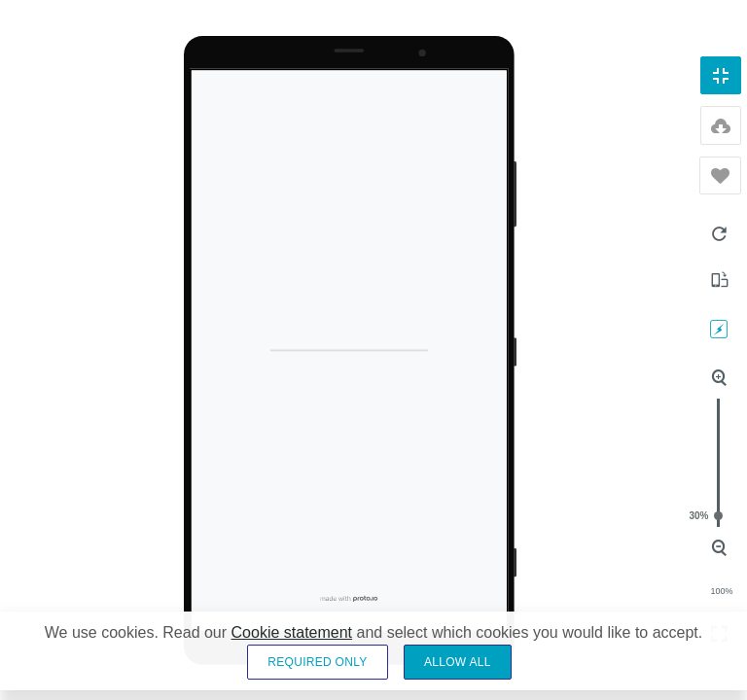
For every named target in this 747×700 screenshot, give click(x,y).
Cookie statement (292, 632)
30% (718, 516)
